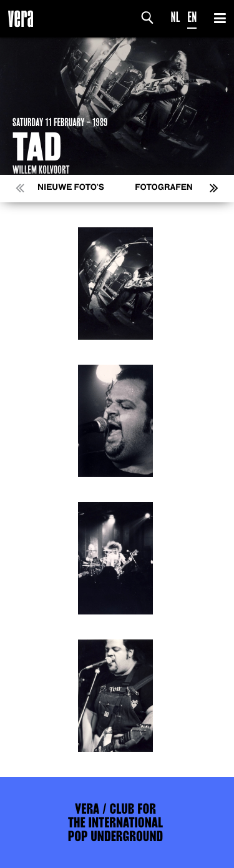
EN (192, 17)
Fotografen (164, 188)
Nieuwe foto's (71, 188)
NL (176, 17)
